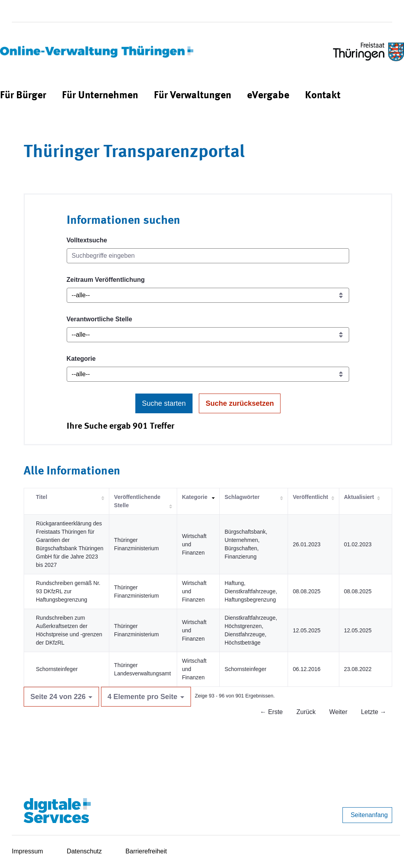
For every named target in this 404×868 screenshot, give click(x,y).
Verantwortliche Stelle (99, 319)
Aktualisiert (359, 497)
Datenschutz (84, 851)
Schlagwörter (242, 497)
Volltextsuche (87, 240)
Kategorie (81, 359)
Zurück (306, 712)
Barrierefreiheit (146, 851)
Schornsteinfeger (57, 669)
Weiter (339, 712)
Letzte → (374, 712)
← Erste (271, 712)
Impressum (27, 851)
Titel (42, 497)
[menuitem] (23, 96)
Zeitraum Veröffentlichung (106, 280)
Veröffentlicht (310, 497)
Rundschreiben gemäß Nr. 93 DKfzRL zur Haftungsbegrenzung (68, 591)
